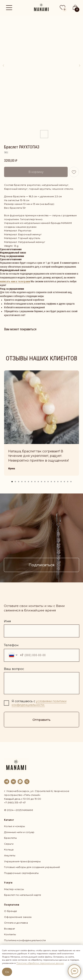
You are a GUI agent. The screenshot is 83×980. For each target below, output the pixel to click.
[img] (42, 7)
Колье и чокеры (15, 826)
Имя (7, 621)
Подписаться (42, 565)
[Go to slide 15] (58, 482)
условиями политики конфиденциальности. (39, 703)
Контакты (10, 934)
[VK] (13, 782)
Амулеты (10, 855)
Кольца (9, 849)
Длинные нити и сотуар (19, 832)
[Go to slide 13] (51, 482)
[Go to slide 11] (45, 482)
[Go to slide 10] (41, 482)
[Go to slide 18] (68, 482)
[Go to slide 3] (19, 482)
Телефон (11, 645)
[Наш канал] (7, 782)
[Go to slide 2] (15, 482)
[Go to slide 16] (61, 482)
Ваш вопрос (14, 669)
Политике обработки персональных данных (40, 963)
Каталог (9, 820)
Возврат (10, 929)
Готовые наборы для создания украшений (32, 867)
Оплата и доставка (16, 923)
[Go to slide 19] (71, 482)
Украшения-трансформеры (22, 861)
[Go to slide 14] (55, 482)
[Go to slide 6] (28, 482)
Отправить (41, 720)
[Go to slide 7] (32, 482)
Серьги (9, 844)
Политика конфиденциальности (25, 940)
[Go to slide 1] (12, 482)
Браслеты (10, 838)
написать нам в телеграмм (15, 281)
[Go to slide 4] (22, 482)
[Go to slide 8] (35, 482)
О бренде (11, 911)
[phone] (27, 782)
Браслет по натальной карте (23, 895)
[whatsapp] (20, 782)
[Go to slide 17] (64, 482)
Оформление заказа (18, 917)
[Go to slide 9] (38, 482)
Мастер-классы (14, 889)
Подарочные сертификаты (21, 873)
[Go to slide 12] (48, 482)
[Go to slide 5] (25, 482)
